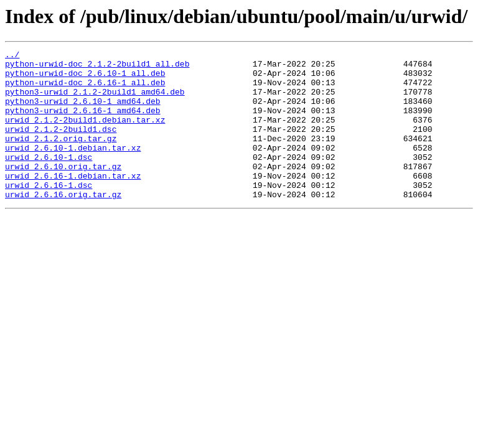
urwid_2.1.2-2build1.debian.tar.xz (85, 134)
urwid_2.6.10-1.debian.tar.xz (73, 168)
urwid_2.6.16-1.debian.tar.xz (73, 202)
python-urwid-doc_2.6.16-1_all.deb (85, 90)
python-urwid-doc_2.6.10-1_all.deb (85, 78)
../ (12, 56)
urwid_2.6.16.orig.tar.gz (63, 224)
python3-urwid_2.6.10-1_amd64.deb (83, 112)
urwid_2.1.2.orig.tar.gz (61, 157)
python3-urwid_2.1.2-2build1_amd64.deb (95, 101)
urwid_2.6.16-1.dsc (49, 213)
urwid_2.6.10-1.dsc (49, 179)
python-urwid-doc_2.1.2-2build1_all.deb (97, 67)
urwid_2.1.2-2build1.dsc (61, 146)
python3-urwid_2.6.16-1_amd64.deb (83, 123)
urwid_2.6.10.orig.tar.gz (63, 190)
